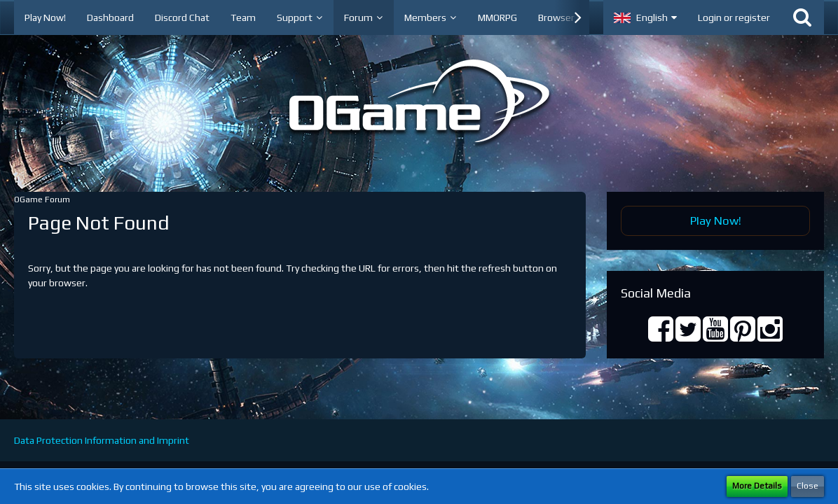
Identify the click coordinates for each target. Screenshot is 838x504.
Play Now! (716, 220)
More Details (757, 486)
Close (808, 486)
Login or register (734, 17)
